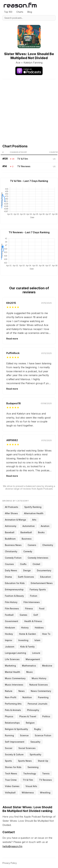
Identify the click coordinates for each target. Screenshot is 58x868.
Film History (11, 602)
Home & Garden (28, 634)
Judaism (10, 647)
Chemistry (48, 545)
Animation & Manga (15, 520)
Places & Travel (28, 716)
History (25, 628)
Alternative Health (34, 513)
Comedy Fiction (13, 558)
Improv (9, 640)
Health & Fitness (33, 621)
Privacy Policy (10, 863)
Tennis (46, 774)
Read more (12, 339)
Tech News (11, 774)
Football (9, 615)
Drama (8, 577)
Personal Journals (38, 704)
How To (46, 634)
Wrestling (45, 793)
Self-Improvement (15, 742)
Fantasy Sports (38, 589)
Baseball (10, 532)
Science (24, 735)
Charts (20, 12)
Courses (9, 564)
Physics (9, 716)
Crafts (23, 564)
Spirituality (35, 754)
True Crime (11, 780)
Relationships (12, 723)
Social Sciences (27, 748)
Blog (30, 12)
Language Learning (15, 653)
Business (27, 539)
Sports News (25, 761)
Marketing (10, 666)
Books (41, 532)
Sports (8, 761)
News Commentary (41, 691)
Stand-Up (43, 761)
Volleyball (10, 793)
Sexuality (35, 742)
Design (27, 570)
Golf (36, 615)
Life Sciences (12, 659)
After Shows (11, 513)
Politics (46, 716)
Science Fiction (43, 735)
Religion (30, 723)
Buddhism (10, 539)
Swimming (33, 767)
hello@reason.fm (12, 846)
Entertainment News (42, 583)
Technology (30, 774)
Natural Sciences (39, 685)
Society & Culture (14, 754)
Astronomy (11, 526)
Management (33, 659)
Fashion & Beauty (14, 596)
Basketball (26, 532)
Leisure (36, 653)
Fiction (34, 596)
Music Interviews (14, 685)
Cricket (36, 564)
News (22, 691)
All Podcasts (12, 507)
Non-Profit (11, 697)
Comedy (28, 551)
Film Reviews (12, 609)
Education (46, 577)
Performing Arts (13, 704)
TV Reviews (24, 166)
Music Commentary (15, 678)
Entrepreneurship (14, 589)
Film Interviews (32, 602)
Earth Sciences (26, 577)
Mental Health (13, 672)
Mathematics (29, 666)
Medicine (47, 666)
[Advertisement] (29, 108)
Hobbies (39, 628)
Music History (39, 678)
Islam (37, 640)
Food (42, 609)
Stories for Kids (13, 767)
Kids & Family (27, 647)
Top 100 (8, 12)
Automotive (29, 526)
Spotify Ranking (33, 507)
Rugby (38, 729)
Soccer (9, 748)
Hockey (9, 634)
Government (12, 621)
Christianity (11, 551)
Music (30, 672)
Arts (34, 520)
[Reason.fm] (20, 5)
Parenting (43, 697)
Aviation (45, 526)
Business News (13, 545)
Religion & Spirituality (16, 729)
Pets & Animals (13, 710)
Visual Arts (31, 786)
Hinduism (10, 628)
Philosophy (33, 710)
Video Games (12, 786)
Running (9, 735)
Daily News (11, 570)
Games (23, 615)
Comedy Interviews (38, 558)
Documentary (44, 570)
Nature (9, 691)
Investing (23, 640)
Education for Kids (15, 583)
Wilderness (28, 793)
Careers (32, 545)
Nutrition (27, 697)
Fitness (29, 609)
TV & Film (23, 159)
